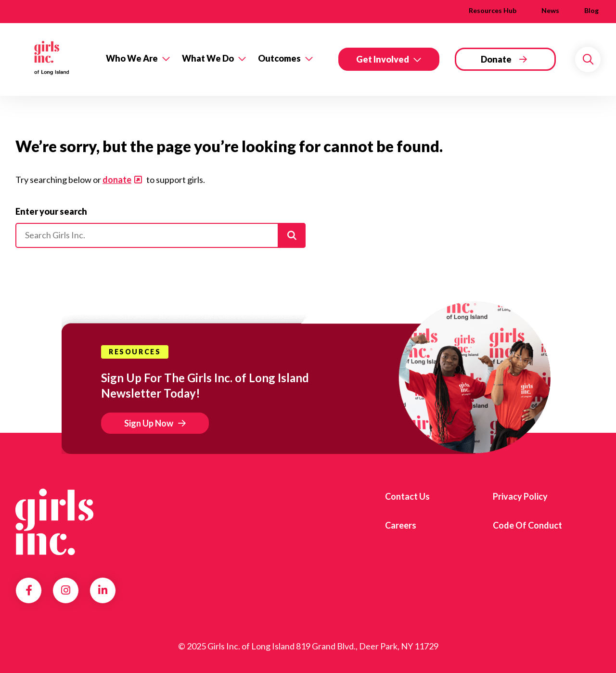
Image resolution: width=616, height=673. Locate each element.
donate (117, 180)
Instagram (66, 590)
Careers (401, 525)
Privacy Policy (520, 496)
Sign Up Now (149, 423)
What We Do (208, 58)
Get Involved (383, 59)
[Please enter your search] (160, 235)
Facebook (29, 590)
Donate (496, 59)
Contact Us (407, 496)
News (550, 10)
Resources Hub (493, 10)
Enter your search (51, 211)
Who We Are (132, 58)
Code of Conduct (527, 525)
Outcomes (279, 58)
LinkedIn (103, 590)
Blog (591, 10)
